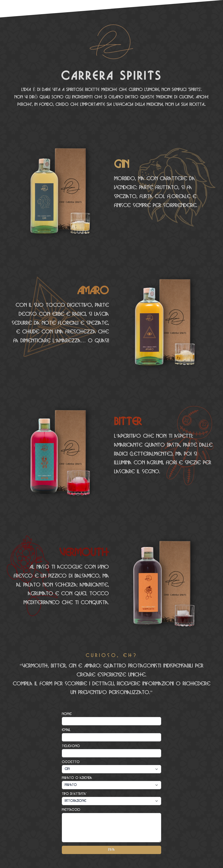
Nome (67, 714)
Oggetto (71, 762)
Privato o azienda (77, 778)
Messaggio (71, 810)
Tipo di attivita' (74, 794)
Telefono (71, 746)
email (66, 730)
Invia (111, 850)
